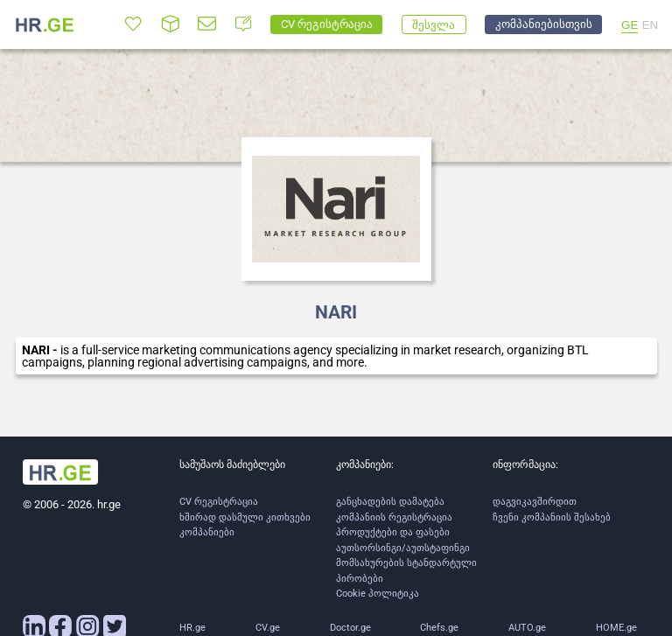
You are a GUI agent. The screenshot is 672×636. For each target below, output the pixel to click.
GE (630, 25)
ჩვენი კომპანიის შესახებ (552, 517)
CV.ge (268, 628)
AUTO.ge (527, 628)
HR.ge (192, 628)
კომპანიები (207, 532)
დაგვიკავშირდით (535, 502)
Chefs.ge (439, 628)
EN (651, 25)
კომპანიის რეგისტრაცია (394, 517)
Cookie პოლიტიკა (378, 594)
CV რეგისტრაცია (219, 502)
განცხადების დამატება (390, 502)
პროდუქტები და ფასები (393, 532)
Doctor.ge (350, 628)
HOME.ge (616, 628)
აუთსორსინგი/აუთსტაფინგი (403, 548)
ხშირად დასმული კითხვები (245, 517)
